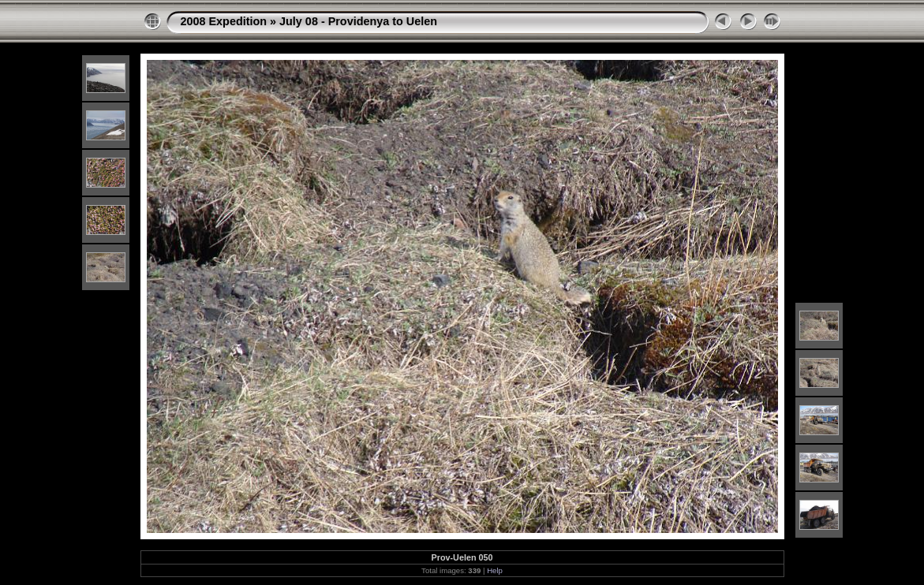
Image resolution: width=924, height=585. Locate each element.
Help (495, 570)
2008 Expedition (224, 21)
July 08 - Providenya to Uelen (358, 21)
